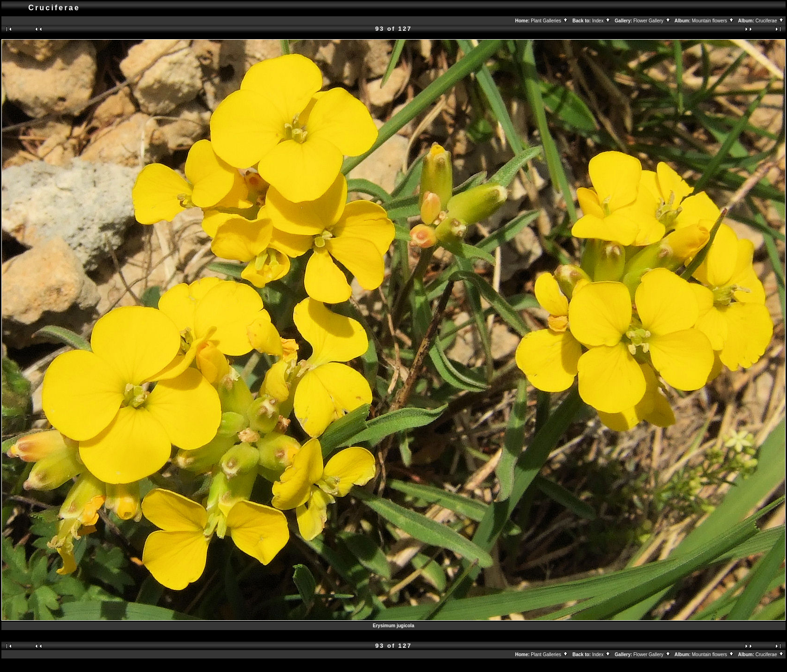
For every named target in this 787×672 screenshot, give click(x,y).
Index (602, 21)
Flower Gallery (652, 21)
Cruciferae (770, 21)
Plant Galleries (550, 21)
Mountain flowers (713, 21)
